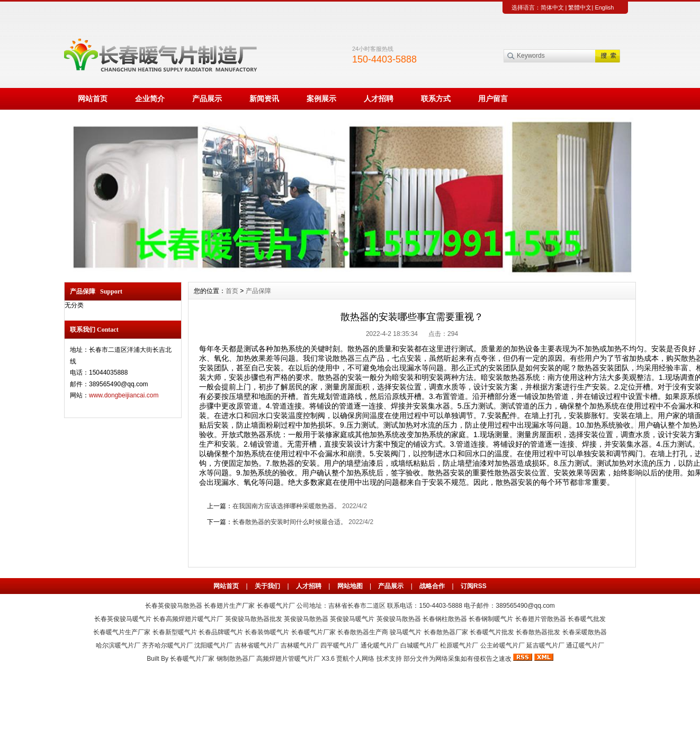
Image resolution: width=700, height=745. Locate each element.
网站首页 (93, 99)
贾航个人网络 (355, 659)
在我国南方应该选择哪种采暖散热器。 (286, 506)
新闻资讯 (264, 99)
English (604, 7)
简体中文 (552, 7)
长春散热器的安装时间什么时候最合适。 (290, 522)
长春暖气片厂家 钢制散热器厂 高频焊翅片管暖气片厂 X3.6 (252, 659)
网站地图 (350, 586)
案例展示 (321, 99)
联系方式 (436, 99)
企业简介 (150, 99)
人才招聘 (379, 99)
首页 (232, 291)
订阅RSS (474, 586)
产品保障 (258, 291)
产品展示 (207, 99)
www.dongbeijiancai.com (124, 395)
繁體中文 (580, 7)
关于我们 (267, 586)
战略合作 (432, 586)
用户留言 (493, 99)
